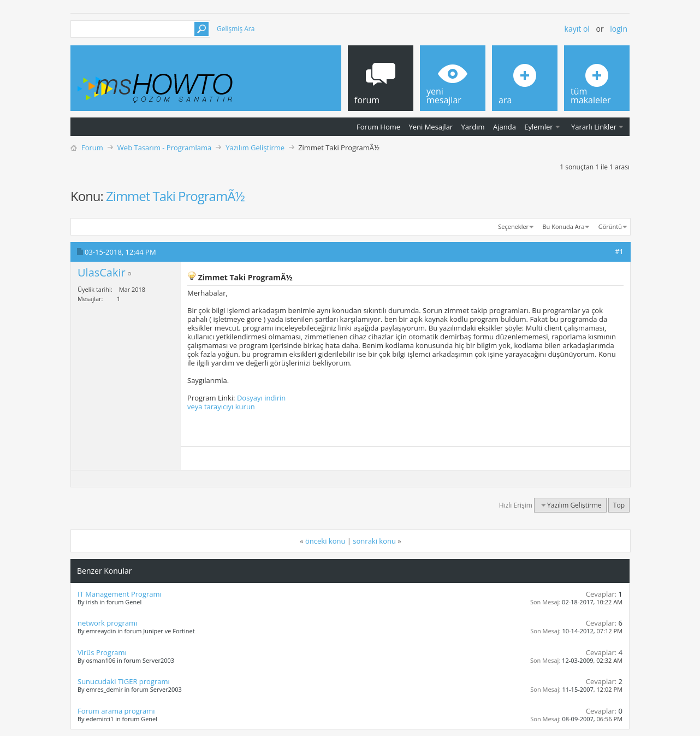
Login (619, 29)
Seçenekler (513, 226)
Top (619, 505)
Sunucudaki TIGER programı (124, 681)
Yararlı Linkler (594, 127)
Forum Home (378, 127)
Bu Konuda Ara (564, 226)
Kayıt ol (577, 29)
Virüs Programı (102, 652)
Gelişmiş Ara (236, 29)
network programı (107, 623)
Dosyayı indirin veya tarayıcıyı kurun (236, 402)
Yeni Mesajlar (431, 127)
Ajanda (505, 127)
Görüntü (610, 226)
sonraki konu (374, 541)
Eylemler (538, 127)
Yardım (473, 127)
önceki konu (325, 541)
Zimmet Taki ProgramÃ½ (175, 196)
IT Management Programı (120, 594)
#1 (619, 251)
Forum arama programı (116, 711)
